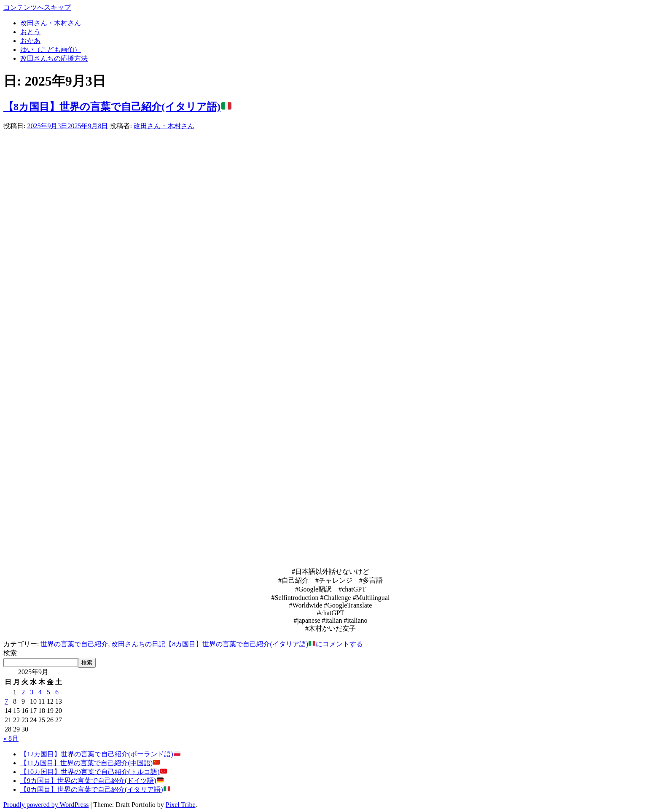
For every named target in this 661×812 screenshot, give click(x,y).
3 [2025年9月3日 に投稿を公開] (32, 692)
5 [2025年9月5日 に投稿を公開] (48, 692)
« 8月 (11, 738)
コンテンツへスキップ (37, 7)
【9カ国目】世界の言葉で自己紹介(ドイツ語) (92, 781)
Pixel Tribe (181, 805)
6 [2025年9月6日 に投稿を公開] (57, 692)
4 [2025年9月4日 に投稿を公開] (40, 692)
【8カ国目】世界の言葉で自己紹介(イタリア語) (117, 107)
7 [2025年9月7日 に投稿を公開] (6, 701)
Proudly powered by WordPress (46, 805)
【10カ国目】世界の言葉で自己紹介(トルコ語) (94, 772)
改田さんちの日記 (138, 644)
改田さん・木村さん (164, 126)
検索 (10, 653)
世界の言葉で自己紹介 (74, 644)
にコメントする (264, 644)
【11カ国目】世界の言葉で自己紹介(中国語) (90, 763)
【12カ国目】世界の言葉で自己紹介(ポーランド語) (100, 754)
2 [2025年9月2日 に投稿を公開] (23, 692)
